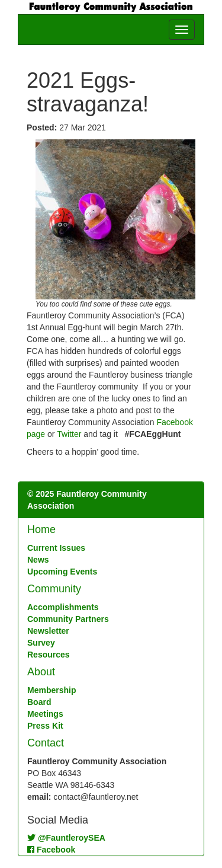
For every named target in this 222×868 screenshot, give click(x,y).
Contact (46, 743)
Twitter (69, 434)
